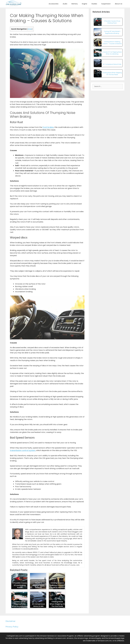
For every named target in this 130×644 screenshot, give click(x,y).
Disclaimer (11, 621)
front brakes (48, 127)
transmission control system (23, 450)
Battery (75, 4)
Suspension (106, 4)
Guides (94, 4)
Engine (85, 4)
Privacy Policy (12, 627)
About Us (119, 4)
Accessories (54, 4)
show (30, 29)
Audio (65, 4)
